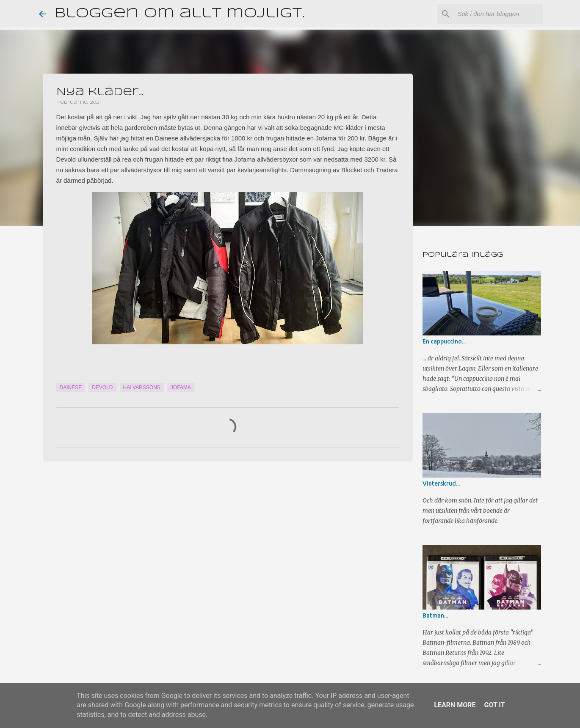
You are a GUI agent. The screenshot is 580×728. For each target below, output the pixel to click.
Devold (102, 387)
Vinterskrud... (441, 484)
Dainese (71, 387)
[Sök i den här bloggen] (499, 14)
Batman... (435, 615)
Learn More (455, 705)
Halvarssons (142, 387)
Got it (494, 705)
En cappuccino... (444, 341)
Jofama (181, 387)
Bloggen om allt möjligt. (179, 14)
